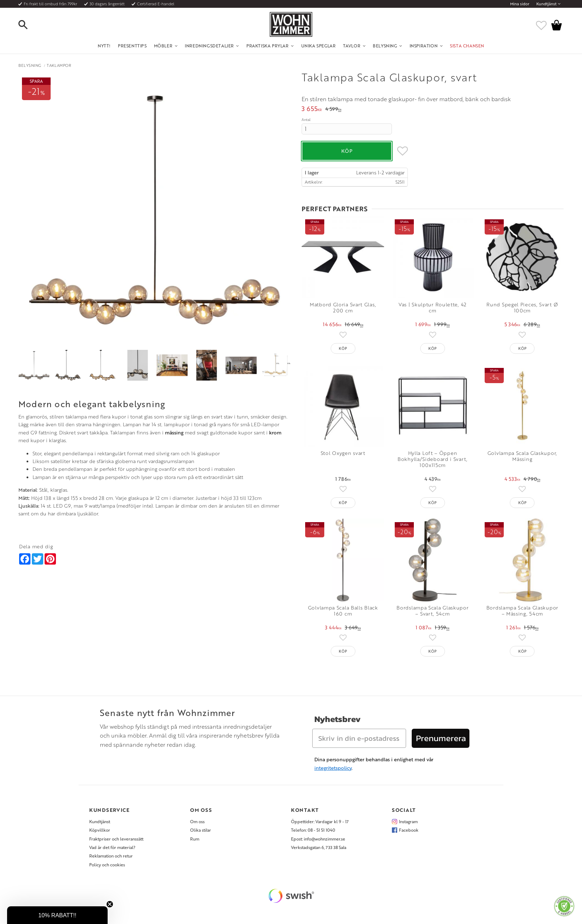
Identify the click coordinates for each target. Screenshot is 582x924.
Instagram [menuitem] (408, 821)
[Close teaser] (110, 904)
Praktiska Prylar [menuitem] (268, 46)
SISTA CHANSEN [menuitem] (467, 46)
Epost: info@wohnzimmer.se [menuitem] (318, 839)
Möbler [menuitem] (163, 46)
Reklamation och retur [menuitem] (111, 856)
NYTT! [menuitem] (104, 46)
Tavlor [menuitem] (352, 46)
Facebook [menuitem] (409, 830)
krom (275, 432)
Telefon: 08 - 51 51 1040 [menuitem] (313, 830)
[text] (312, 109)
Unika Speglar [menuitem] (319, 46)
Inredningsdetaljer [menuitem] (209, 46)
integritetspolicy (333, 768)
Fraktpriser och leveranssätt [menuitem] (116, 839)
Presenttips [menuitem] (132, 46)
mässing (174, 432)
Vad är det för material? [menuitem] (112, 847)
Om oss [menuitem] (197, 821)
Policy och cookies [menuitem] (107, 865)
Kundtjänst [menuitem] (546, 4)
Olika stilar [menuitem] (201, 830)
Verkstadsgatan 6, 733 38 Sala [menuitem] (319, 847)
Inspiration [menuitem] (424, 46)
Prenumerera (441, 738)
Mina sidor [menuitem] (520, 4)
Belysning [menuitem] (385, 46)
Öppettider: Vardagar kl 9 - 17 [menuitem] (320, 821)
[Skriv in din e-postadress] (359, 738)
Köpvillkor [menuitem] (100, 830)
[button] (29, 25)
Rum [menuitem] (195, 839)
